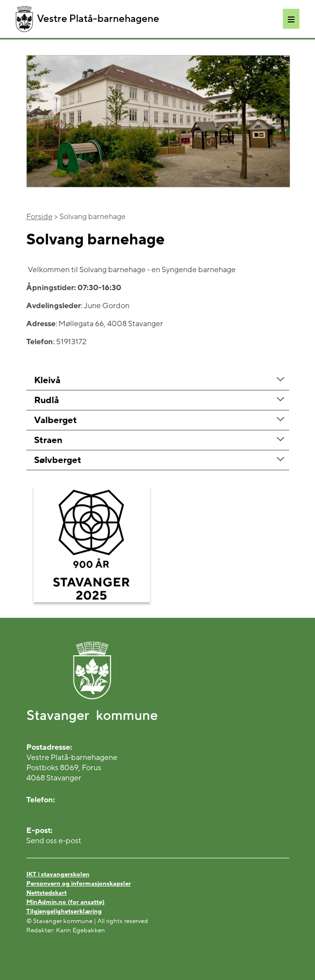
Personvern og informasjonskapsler (79, 884)
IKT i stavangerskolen (58, 874)
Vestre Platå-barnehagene (87, 19)
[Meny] (291, 18)
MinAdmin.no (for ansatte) (65, 902)
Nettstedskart (46, 893)
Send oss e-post (54, 841)
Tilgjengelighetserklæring (64, 911)
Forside (39, 217)
